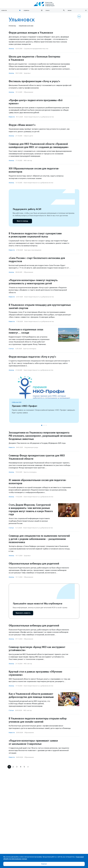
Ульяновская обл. (26, 26)
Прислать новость (23, 613)
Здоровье (27, 73)
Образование (28, 92)
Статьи (11, 349)
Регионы (12, 26)
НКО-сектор (28, 160)
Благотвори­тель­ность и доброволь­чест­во (39, 117)
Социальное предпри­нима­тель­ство (36, 49)
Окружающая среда (31, 447)
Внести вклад (22, 221)
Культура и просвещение (33, 250)
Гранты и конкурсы (30, 349)
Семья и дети (28, 136)
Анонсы (11, 49)
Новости (12, 117)
